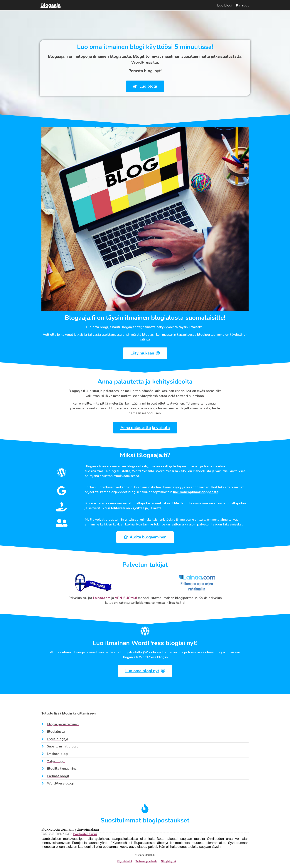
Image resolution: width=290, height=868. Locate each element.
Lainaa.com (102, 598)
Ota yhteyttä (168, 861)
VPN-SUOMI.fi (126, 598)
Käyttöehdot (124, 861)
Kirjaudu (243, 5)
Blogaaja (50, 5)
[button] (141, 86)
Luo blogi (225, 5)
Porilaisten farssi (85, 834)
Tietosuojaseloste (146, 861)
